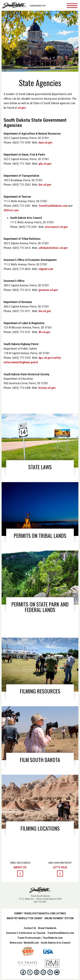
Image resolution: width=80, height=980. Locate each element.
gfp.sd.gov (45, 164)
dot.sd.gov (45, 185)
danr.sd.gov (45, 142)
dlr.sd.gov (44, 332)
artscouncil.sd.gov (56, 227)
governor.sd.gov (48, 290)
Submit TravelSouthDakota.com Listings (40, 913)
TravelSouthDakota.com (53, 206)
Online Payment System (59, 918)
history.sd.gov (47, 388)
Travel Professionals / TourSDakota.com (40, 938)
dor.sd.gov (45, 311)
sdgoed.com (46, 269)
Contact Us (30, 928)
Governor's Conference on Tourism (26, 933)
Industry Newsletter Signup (25, 918)
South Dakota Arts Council (55, 943)
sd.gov (22, 108)
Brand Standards (47, 928)
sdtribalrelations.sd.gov (53, 248)
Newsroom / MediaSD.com (24, 943)
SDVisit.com (11, 210)
